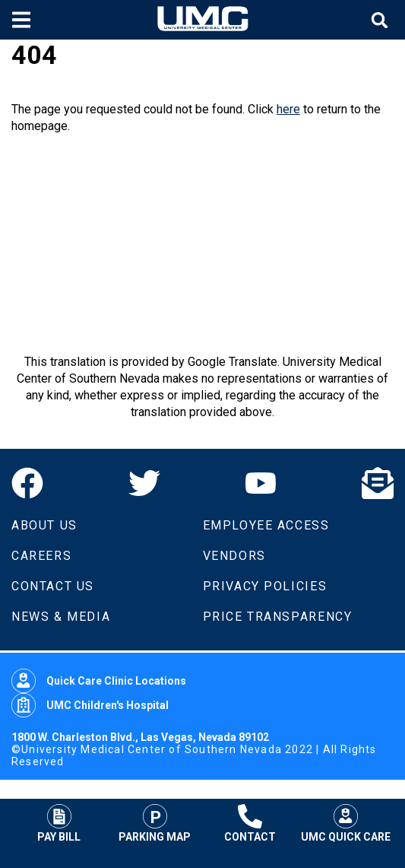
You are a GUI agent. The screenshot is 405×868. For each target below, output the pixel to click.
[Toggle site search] (381, 20)
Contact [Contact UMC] (250, 823)
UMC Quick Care (346, 823)
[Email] (378, 483)
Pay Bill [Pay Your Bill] (59, 823)
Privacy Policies (265, 586)
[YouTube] (261, 483)
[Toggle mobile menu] (23, 20)
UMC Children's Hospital (90, 705)
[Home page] (203, 20)
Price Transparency (278, 617)
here (288, 109)
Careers (41, 556)
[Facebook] (27, 483)
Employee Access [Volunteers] (266, 525)
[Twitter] (144, 483)
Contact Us (53, 586)
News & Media (61, 617)
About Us (44, 525)
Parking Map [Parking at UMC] (155, 823)
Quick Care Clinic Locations (99, 681)
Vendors (234, 556)
